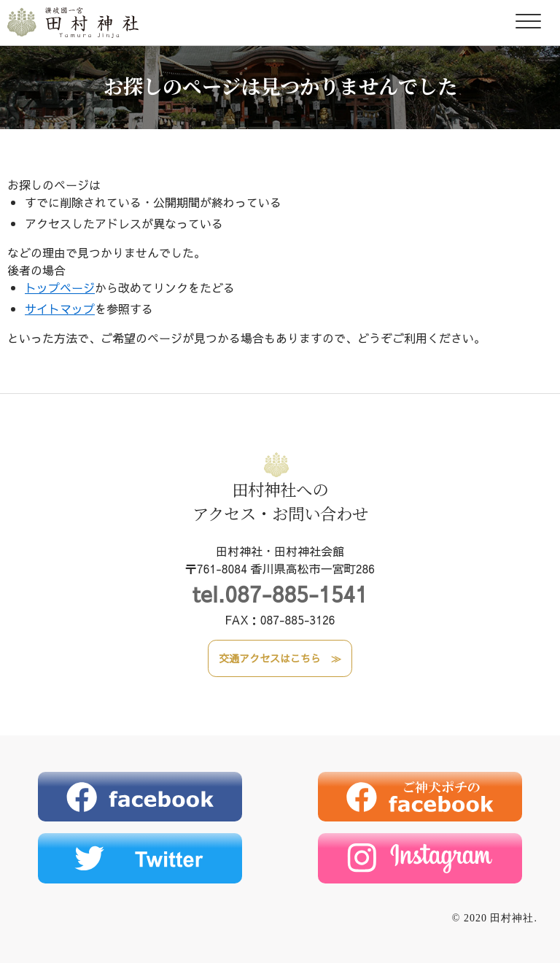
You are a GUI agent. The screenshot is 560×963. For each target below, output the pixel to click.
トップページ (60, 287)
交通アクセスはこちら (270, 658)
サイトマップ (60, 309)
